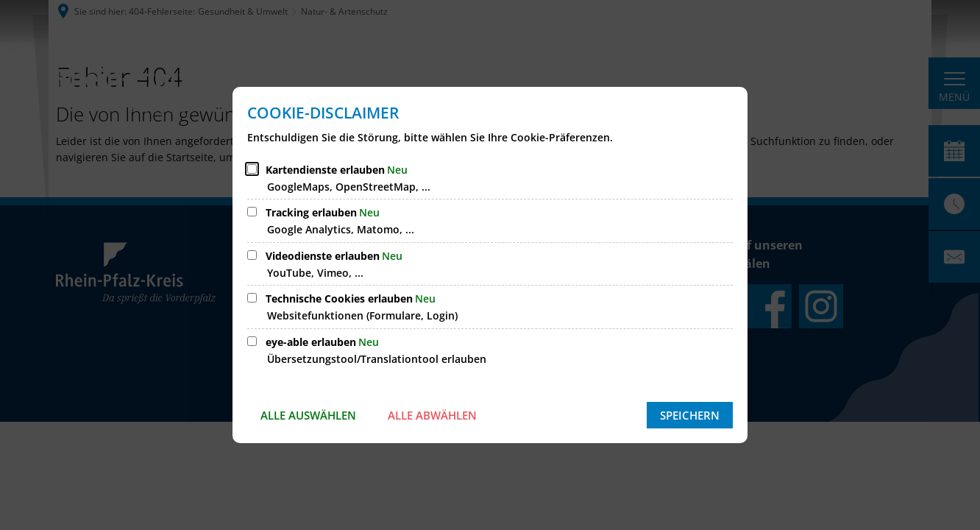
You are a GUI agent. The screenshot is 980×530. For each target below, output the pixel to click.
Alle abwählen (432, 415)
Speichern (690, 415)
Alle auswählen (308, 415)
